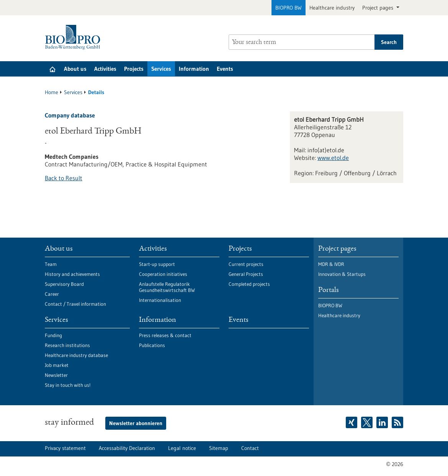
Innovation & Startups (342, 274)
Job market (57, 365)
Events (225, 69)
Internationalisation (160, 300)
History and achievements (72, 274)
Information (194, 69)
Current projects (246, 264)
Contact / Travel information (75, 304)
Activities (105, 69)
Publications (152, 345)
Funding (53, 335)
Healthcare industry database (76, 355)
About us (75, 69)
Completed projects (249, 284)
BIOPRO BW (289, 8)
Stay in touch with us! (68, 385)
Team (51, 264)
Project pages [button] (379, 8)
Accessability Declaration (127, 448)
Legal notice (182, 448)
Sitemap (219, 448)
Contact (250, 448)
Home (52, 92)
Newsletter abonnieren (136, 423)
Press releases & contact (165, 335)
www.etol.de (333, 158)
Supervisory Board (64, 284)
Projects (134, 69)
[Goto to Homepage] (74, 37)
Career (52, 294)
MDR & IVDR (331, 264)
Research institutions (67, 345)
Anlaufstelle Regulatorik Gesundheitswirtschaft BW (167, 287)
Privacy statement (65, 448)
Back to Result (64, 178)
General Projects (246, 274)
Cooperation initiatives (163, 274)
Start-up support (157, 264)
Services (161, 69)
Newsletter (56, 375)
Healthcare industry (332, 8)
